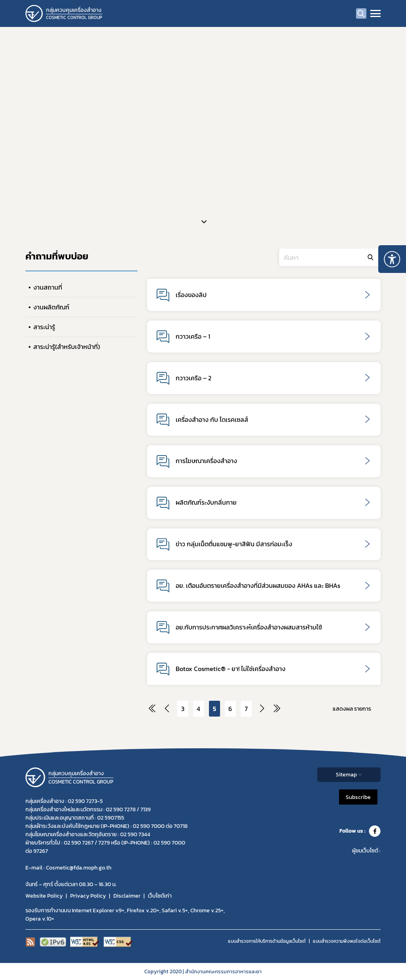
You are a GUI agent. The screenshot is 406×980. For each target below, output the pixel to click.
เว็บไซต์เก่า (160, 896)
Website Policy (44, 896)
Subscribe (358, 797)
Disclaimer (127, 896)
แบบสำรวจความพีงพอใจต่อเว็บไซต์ (347, 941)
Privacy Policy (88, 896)
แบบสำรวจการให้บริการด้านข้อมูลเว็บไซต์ (267, 941)
